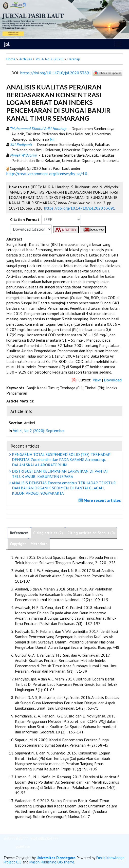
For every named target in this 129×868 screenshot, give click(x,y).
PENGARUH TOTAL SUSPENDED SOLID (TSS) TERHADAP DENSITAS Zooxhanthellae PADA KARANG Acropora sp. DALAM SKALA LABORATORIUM (61, 460)
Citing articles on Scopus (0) (91, 533)
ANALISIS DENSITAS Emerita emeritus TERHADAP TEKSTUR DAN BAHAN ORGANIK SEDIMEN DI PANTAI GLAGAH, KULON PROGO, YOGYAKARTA (63, 488)
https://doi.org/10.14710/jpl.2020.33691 (56, 73)
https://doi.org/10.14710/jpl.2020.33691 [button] (80, 208)
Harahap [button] (74, 59)
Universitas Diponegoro (56, 858)
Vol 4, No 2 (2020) (50, 59)
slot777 (10, 838)
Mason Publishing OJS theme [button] (52, 862)
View (97, 380)
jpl (7, 44)
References (19, 533)
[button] (8, 168)
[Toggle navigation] (118, 44)
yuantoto (23, 847)
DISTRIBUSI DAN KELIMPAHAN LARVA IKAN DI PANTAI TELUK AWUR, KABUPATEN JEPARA (59, 474)
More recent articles (100, 500)
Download (113, 380)
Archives (26, 59)
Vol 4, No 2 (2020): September (39, 431)
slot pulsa (39, 838)
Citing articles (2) (48, 533)
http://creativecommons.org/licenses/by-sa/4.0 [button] (47, 174)
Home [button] (11, 59)
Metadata (39, 544)
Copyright (18, 544)
